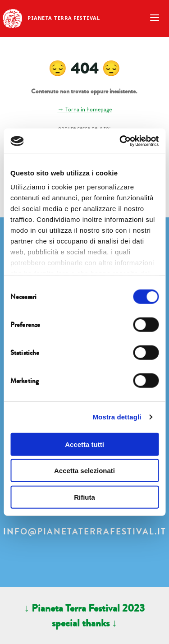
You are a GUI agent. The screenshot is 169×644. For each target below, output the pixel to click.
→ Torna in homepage (84, 109)
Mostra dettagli (117, 417)
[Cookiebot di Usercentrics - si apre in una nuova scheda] (120, 141)
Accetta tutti (84, 444)
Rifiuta (84, 497)
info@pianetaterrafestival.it (85, 532)
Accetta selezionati (84, 471)
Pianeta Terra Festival (64, 18)
